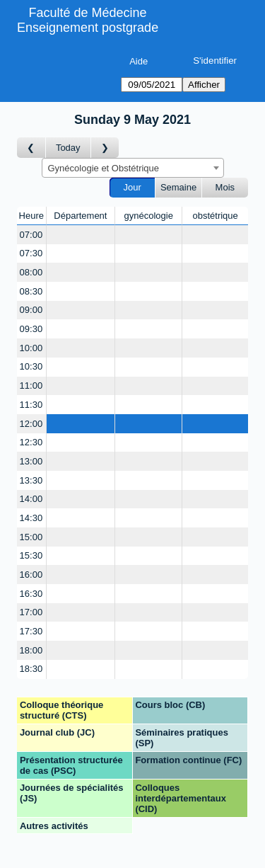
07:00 (31, 235)
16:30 (31, 594)
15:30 (31, 555)
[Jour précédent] (31, 148)
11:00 (31, 386)
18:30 (31, 669)
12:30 (31, 442)
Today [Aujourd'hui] (68, 148)
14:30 (31, 518)
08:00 (31, 272)
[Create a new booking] (81, 235)
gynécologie (149, 216)
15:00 (31, 537)
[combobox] (133, 168)
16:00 (31, 575)
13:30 (31, 480)
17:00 (31, 612)
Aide (139, 61)
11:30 (31, 405)
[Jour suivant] (105, 148)
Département (80, 216)
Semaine (178, 187)
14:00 (31, 499)
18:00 (31, 650)
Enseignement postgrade (88, 28)
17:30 (31, 631)
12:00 (31, 424)
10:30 (31, 366)
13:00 (31, 461)
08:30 (31, 291)
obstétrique (215, 216)
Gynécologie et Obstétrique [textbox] (104, 168)
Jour (132, 187)
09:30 (31, 329)
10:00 (31, 348)
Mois (225, 187)
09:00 (31, 310)
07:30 (31, 253)
